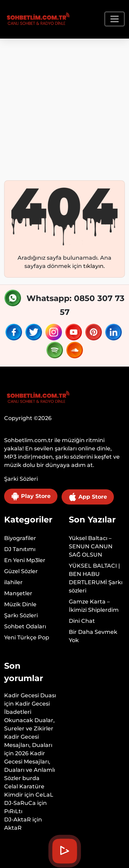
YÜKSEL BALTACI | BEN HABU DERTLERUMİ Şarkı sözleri (96, 578)
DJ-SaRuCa (20, 803)
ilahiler (13, 582)
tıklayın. (94, 266)
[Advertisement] (64, 107)
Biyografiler (20, 538)
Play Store (31, 496)
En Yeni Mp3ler (25, 560)
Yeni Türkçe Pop (27, 637)
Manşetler (18, 593)
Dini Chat (82, 621)
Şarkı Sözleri (21, 615)
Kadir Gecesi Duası (30, 695)
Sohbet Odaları (25, 626)
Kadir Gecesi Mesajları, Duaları (28, 741)
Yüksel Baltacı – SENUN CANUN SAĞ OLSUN (91, 546)
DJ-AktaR (18, 820)
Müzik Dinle (20, 604)
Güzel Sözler (21, 571)
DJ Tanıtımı (20, 549)
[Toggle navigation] (115, 19)
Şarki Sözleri (21, 479)
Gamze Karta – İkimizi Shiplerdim (94, 606)
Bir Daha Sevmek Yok (93, 636)
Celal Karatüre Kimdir (24, 791)
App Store (88, 497)
